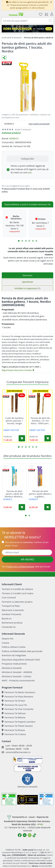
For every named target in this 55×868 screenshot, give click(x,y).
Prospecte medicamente (14, 664)
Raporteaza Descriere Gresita (18, 370)
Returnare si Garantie (13, 610)
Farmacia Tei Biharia (13, 717)
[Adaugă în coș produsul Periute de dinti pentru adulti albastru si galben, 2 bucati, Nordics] (48, 507)
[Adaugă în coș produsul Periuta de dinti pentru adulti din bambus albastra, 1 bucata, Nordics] (22, 507)
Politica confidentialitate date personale (22, 651)
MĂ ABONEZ (28, 559)
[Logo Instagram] (30, 835)
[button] (19, 241)
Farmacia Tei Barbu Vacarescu (18, 692)
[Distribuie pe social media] (4, 58)
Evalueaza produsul (11, 133)
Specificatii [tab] (27, 282)
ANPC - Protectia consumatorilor (18, 680)
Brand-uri (7, 618)
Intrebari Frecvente (12, 614)
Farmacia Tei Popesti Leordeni (19, 722)
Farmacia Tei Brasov (13, 730)
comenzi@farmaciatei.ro (18, 752)
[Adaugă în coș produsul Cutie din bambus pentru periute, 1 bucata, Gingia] (22, 438)
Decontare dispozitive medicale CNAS (21, 660)
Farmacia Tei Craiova (14, 734)
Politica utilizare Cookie (14, 647)
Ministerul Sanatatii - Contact (16, 676)
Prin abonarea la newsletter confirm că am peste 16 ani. (27, 544)
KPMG (40, 824)
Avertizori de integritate (14, 655)
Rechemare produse (12, 623)
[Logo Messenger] (25, 835)
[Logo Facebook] (20, 835)
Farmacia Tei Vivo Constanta (18, 709)
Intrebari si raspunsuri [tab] (27, 288)
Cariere (5, 643)
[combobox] (27, 21)
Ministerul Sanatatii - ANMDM (17, 672)
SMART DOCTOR (11, 430)
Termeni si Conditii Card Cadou (18, 593)
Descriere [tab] (27, 275)
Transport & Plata (11, 606)
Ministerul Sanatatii (12, 668)
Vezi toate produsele (39, 124)
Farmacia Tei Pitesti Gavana (17, 726)
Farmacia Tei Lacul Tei (14, 705)
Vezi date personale (26, 566)
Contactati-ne (9, 627)
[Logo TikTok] (34, 835)
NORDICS (14, 138)
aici (30, 172)
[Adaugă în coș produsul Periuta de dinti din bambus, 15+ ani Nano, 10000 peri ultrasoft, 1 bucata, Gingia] (48, 438)
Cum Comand (9, 597)
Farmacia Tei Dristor (13, 701)
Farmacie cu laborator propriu (17, 602)
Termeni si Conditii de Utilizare (17, 589)
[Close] (51, 2)
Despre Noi (7, 638)
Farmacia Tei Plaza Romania (17, 696)
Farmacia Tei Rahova (14, 713)
